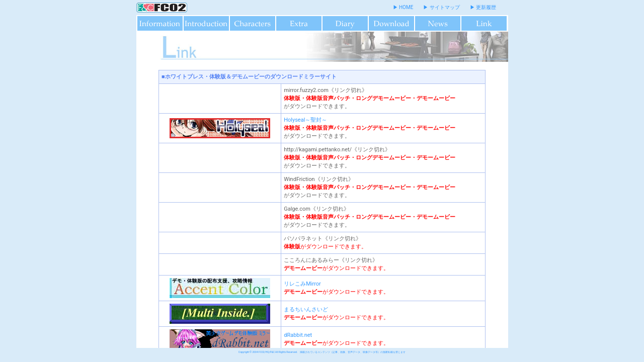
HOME (406, 7)
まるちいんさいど (306, 309)
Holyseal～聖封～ (305, 120)
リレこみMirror (302, 284)
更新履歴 (486, 7)
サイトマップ (445, 7)
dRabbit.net (298, 335)
